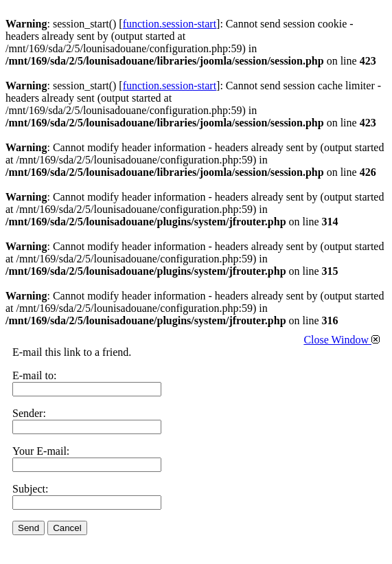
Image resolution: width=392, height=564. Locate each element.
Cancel (67, 528)
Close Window (342, 340)
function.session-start (170, 24)
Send (28, 528)
